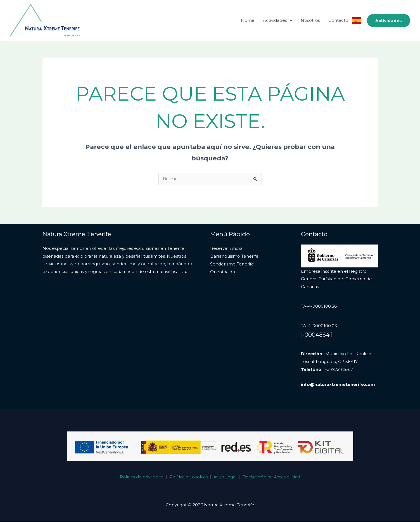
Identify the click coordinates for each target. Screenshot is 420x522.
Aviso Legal (225, 477)
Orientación (223, 272)
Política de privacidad (139, 477)
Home (248, 20)
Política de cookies (188, 477)
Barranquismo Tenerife (234, 256)
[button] (389, 21)
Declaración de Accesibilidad (273, 477)
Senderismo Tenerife (232, 264)
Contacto (338, 20)
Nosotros (310, 20)
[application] (290, 20)
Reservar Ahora (226, 249)
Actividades (278, 20)
